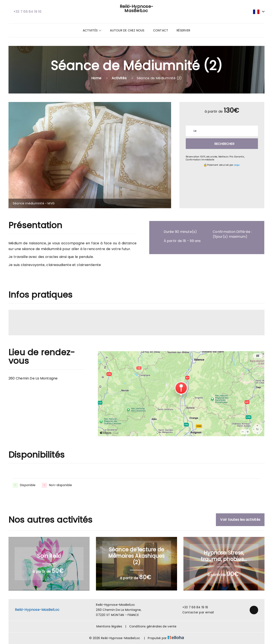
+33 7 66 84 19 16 (193, 607)
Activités (92, 30)
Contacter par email (196, 612)
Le (195, 131)
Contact (161, 30)
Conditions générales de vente (153, 626)
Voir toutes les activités (240, 520)
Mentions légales (109, 626)
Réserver (183, 30)
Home (96, 78)
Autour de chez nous (127, 30)
